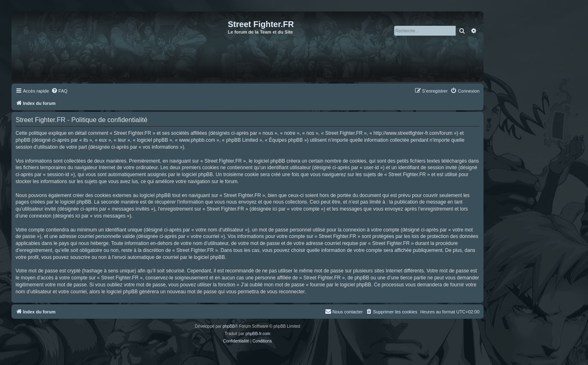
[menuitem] (59, 91)
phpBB (229, 326)
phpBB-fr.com (258, 334)
